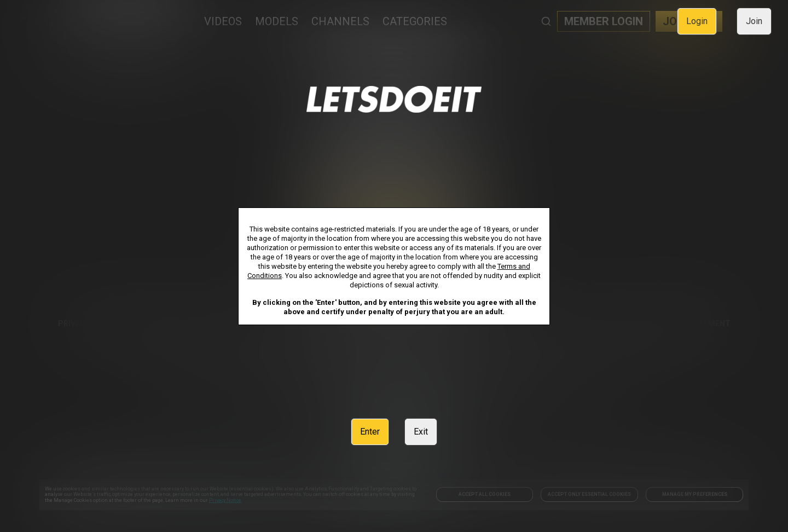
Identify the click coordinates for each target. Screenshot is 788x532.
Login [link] (697, 21)
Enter (370, 432)
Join (754, 21)
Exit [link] (421, 432)
